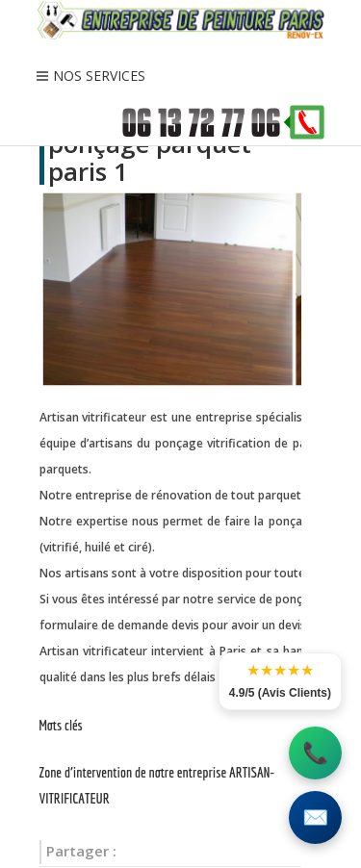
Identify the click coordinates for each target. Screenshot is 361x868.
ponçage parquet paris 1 (150, 157)
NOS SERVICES (99, 76)
